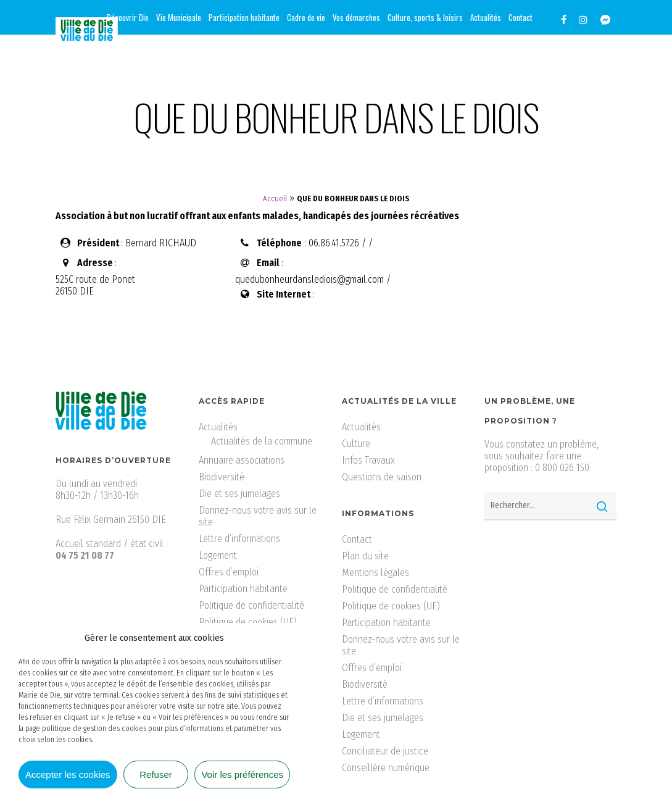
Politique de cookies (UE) (248, 622)
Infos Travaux (368, 460)
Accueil (275, 198)
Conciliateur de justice (385, 751)
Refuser (156, 775)
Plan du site (365, 556)
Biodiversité (222, 477)
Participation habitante (243, 589)
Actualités (218, 427)
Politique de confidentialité (251, 605)
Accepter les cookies (68, 775)
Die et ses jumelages (239, 494)
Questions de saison (382, 477)
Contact (357, 539)
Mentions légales (375, 573)
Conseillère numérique (386, 768)
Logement (218, 555)
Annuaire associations (242, 460)
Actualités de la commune (262, 441)
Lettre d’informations (239, 539)
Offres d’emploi (229, 572)
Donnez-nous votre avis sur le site (258, 516)
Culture (356, 444)
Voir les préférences (242, 775)
